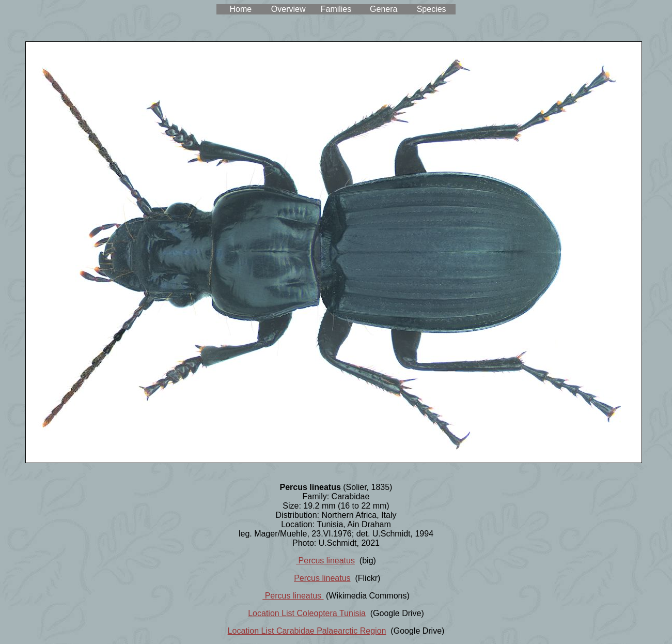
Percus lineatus (325, 561)
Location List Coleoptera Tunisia (307, 613)
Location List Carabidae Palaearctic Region (307, 631)
